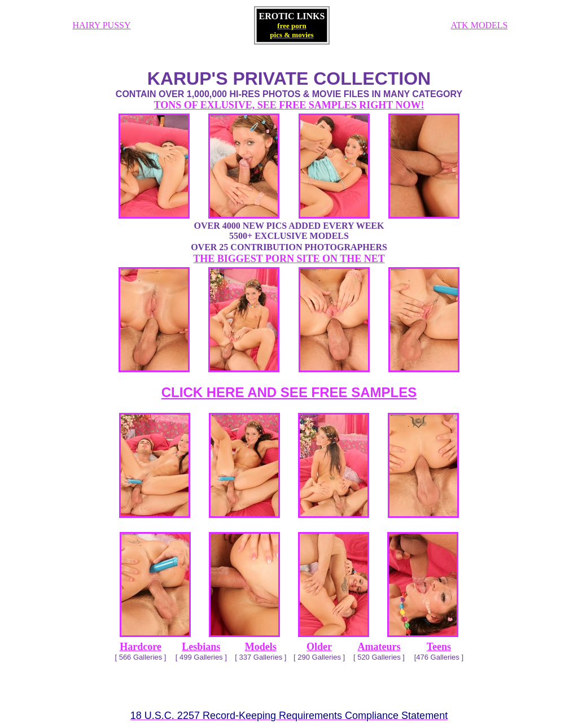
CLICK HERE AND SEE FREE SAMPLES (289, 392)
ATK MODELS (480, 25)
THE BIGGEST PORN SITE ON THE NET (289, 259)
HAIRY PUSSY (102, 25)
